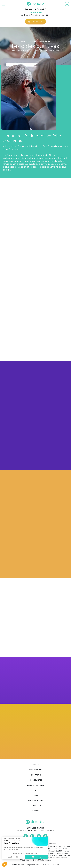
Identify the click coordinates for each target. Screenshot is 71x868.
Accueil (36, 765)
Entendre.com (36, 806)
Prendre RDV (35, 22)
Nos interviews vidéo (36, 785)
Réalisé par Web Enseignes (22, 865)
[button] (5, 864)
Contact (35, 795)
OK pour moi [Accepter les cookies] (36, 857)
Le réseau (35, 811)
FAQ (36, 790)
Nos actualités (35, 780)
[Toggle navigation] (3, 4)
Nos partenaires (36, 770)
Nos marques (35, 775)
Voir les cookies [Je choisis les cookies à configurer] (13, 857)
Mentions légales (35, 801)
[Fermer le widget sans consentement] (12, 838)
